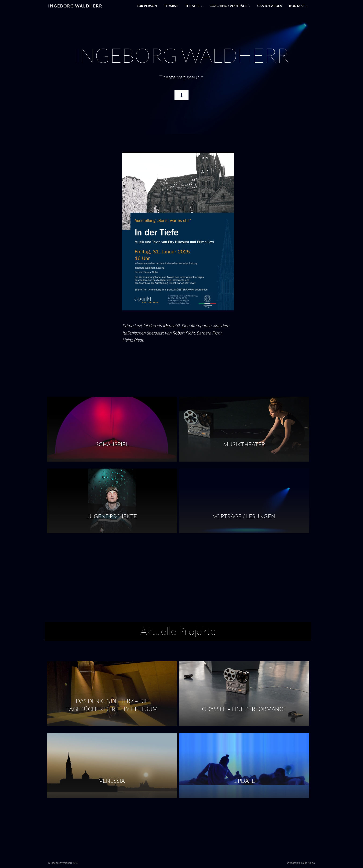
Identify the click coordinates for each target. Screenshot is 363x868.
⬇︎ (181, 94)
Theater (194, 6)
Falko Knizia (308, 863)
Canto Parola (270, 6)
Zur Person (147, 6)
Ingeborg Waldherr (75, 6)
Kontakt (298, 6)
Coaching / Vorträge (230, 6)
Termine (171, 6)
